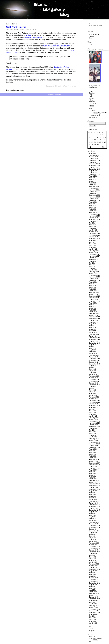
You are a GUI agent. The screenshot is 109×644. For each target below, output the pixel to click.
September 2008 (95, 447)
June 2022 (93, 180)
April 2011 (92, 393)
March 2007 (93, 479)
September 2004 (95, 531)
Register (92, 631)
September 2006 (95, 489)
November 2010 (94, 402)
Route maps (97, 114)
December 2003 (94, 547)
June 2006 (93, 494)
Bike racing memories (100, 112)
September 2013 (95, 343)
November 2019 (94, 216)
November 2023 (94, 166)
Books (91, 91)
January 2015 (94, 315)
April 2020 (92, 209)
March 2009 (93, 437)
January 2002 (94, 578)
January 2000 (94, 608)
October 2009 (94, 425)
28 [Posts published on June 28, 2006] (95, 145)
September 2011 (95, 385)
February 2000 (94, 606)
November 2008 (94, 444)
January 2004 (94, 545)
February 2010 (94, 418)
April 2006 (92, 498)
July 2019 (92, 223)
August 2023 (93, 171)
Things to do (93, 117)
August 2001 (93, 585)
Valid (93, 640)
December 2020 (94, 195)
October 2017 (94, 258)
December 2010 (94, 400)
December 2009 (94, 421)
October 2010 (94, 404)
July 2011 (92, 388)
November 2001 (94, 581)
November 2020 (94, 197)
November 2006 (94, 486)
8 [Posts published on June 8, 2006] (98, 137)
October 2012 (94, 362)
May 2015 (92, 308)
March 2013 (93, 354)
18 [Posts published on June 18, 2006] (105, 140)
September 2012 (95, 364)
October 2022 (94, 173)
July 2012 (92, 367)
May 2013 (92, 350)
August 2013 (93, 345)
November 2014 (94, 319)
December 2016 (94, 275)
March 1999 (93, 623)
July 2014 (92, 326)
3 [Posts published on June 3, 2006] (103, 135)
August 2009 (93, 428)
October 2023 (94, 167)
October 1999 (94, 611)
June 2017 (93, 265)
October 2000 (94, 597)
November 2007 (94, 465)
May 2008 (92, 454)
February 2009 (94, 439)
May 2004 (92, 538)
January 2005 (94, 524)
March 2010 (93, 416)
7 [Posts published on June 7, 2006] (95, 137)
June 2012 (93, 369)
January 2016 (94, 294)
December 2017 (94, 254)
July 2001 (92, 587)
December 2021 (94, 188)
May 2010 (92, 413)
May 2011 (92, 392)
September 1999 (95, 613)
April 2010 (92, 414)
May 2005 (92, 517)
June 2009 (93, 432)
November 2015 (94, 298)
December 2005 (94, 505)
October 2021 (94, 192)
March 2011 (93, 395)
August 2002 (93, 571)
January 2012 (94, 378)
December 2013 (94, 338)
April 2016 (92, 289)
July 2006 (92, 493)
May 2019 (92, 226)
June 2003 (93, 557)
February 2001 (94, 593)
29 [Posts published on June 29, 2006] (98, 145)
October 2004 (94, 529)
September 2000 (95, 599)
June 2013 (93, 348)
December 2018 (94, 233)
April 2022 (92, 183)
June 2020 (93, 206)
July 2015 (92, 305)
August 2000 (93, 601)
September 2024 (95, 160)
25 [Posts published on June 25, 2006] (105, 142)
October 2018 (94, 237)
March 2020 (93, 211)
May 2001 (92, 590)
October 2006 (94, 487)
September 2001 (95, 583)
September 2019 (95, 220)
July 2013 (92, 347)
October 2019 (94, 218)
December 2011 (94, 380)
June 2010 (93, 411)
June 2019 (93, 225)
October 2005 (94, 508)
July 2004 (92, 534)
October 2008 (94, 446)
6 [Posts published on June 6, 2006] (92, 137)
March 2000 (93, 604)
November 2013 (94, 340)
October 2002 (94, 567)
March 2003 (93, 562)
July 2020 (92, 204)
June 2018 (93, 244)
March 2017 (93, 270)
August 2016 (93, 282)
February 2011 (94, 397)
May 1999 (92, 620)
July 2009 (92, 430)
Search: (92, 121)
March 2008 (93, 458)
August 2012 (93, 366)
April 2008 (92, 456)
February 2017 (94, 272)
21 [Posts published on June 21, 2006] (95, 142)
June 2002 (93, 574)
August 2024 (93, 162)
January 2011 (94, 399)
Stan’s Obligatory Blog (55, 10)
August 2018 (93, 240)
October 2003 (94, 550)
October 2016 (94, 279)
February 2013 (94, 355)
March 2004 (93, 541)
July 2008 (92, 451)
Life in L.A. (93, 103)
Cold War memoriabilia (33, 37)
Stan (23, 29)
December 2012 (94, 359)
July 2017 (92, 263)
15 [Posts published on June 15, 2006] (98, 140)
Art (90, 90)
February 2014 (94, 334)
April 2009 (92, 435)
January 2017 (94, 274)
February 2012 (94, 376)
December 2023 (94, 164)
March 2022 (93, 185)
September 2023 (95, 169)
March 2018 (93, 249)
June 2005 (93, 515)
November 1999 (94, 609)
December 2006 (94, 484)
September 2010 (95, 406)
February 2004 (94, 543)
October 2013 (94, 341)
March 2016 (93, 291)
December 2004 (94, 526)
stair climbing (95, 116)
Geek (91, 96)
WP (90, 642)
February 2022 (94, 187)
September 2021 (95, 193)
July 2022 (92, 178)
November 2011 (94, 381)
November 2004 (94, 527)
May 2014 (92, 329)
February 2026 (94, 155)
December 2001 (94, 580)
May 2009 (92, 434)
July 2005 (92, 514)
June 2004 (93, 536)
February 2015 (94, 313)
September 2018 (95, 239)
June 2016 (93, 286)
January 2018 (94, 253)
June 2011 (93, 390)
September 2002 (95, 569)
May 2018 (92, 246)
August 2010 (93, 407)
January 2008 (94, 461)
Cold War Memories (16, 27)
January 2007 (94, 482)
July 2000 (92, 602)
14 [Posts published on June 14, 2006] (95, 140)
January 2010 (94, 420)
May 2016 (92, 287)
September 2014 (95, 322)
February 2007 (94, 480)
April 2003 (92, 560)
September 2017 (95, 260)
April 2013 (92, 352)
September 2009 (95, 427)
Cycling (93, 110)
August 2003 (93, 554)
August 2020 (93, 202)
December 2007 (94, 463)
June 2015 (93, 306)
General (92, 98)
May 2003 (92, 559)
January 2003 (94, 566)
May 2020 (92, 207)
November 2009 (94, 423)
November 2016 (94, 277)
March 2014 (93, 333)
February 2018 (94, 251)
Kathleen (92, 102)
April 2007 (92, 477)
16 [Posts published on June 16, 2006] (100, 140)
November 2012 (94, 360)
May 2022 (92, 181)
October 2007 (94, 467)
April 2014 (92, 331)
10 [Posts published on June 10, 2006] (103, 137)
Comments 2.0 (96, 638)
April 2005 (92, 519)
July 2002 (92, 573)
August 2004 (93, 533)
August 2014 (93, 324)
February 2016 (94, 293)
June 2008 (93, 453)
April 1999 (92, 621)
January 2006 (94, 503)
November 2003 (94, 548)
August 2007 (93, 470)
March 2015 (93, 312)
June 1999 (93, 618)
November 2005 (94, 507)
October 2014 (94, 320)
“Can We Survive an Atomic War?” (57, 46)
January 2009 (94, 441)
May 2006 (92, 496)
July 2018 (92, 242)
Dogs (91, 95)
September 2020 (95, 200)
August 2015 (93, 303)
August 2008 (93, 449)
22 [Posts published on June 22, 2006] (98, 142)
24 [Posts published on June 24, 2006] (103, 142)
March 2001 (93, 592)
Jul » (103, 147)
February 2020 (94, 213)
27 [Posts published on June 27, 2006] (92, 145)
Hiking (91, 100)
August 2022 (93, 176)
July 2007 (92, 472)
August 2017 (93, 261)
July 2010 (92, 409)
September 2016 (95, 280)
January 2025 (94, 157)
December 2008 (94, 442)
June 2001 (93, 588)
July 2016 (92, 284)
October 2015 (94, 300)
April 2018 (92, 247)
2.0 (92, 636)
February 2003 (94, 564)
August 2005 (93, 512)
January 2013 (94, 357)
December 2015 (94, 296)
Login (91, 629)
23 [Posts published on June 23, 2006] (100, 142)
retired (29, 35)
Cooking (92, 93)
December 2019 (94, 214)
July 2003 (92, 555)
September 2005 (95, 510)
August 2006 (93, 491)
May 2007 (92, 475)
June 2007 (93, 473)
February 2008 (94, 460)
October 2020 (94, 199)
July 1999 (92, 616)
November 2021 (94, 190)
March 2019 (93, 230)
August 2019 (93, 221)
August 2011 (93, 387)
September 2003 (95, 552)
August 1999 (93, 614)
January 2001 (94, 595)
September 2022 (95, 174)
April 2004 (92, 540)
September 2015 (95, 301)
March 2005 (93, 521)
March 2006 (93, 500)
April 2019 (92, 228)
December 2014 (94, 317)
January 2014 (94, 336)
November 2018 (94, 235)
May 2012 (92, 371)
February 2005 (94, 522)
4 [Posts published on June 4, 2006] (105, 135)
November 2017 (94, 256)
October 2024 (94, 159)
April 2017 (92, 268)
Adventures (18, 29)
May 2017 (92, 267)
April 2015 (92, 310)
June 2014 (93, 327)
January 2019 (94, 232)
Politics (91, 107)
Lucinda (92, 36)
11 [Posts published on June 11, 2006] (105, 137)
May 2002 (92, 576)
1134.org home (94, 34)
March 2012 (93, 374)
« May (91, 147)
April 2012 (92, 373)
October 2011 (94, 383)
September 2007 (95, 468)
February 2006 (94, 501)
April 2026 (92, 153)
